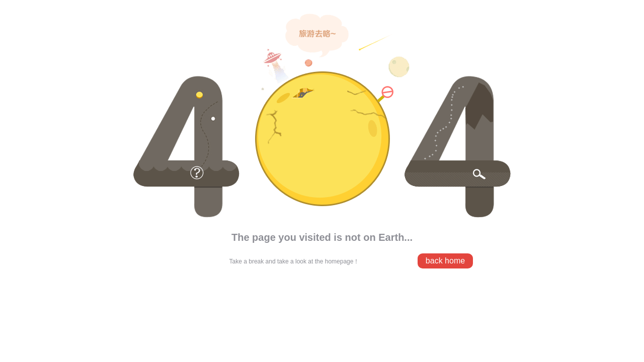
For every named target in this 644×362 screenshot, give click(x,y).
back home (445, 261)
